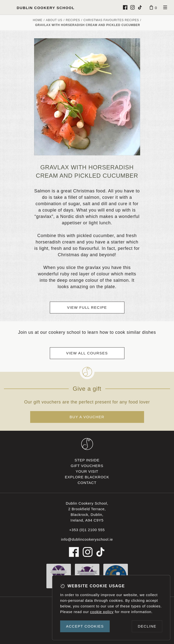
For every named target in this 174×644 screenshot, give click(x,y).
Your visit (87, 471)
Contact (87, 483)
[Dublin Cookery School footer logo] (87, 444)
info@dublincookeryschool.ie (87, 539)
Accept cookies (85, 626)
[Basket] (153, 7)
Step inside (87, 460)
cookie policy (102, 612)
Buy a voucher (87, 417)
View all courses (87, 353)
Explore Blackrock (87, 477)
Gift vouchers (87, 466)
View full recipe (87, 307)
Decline (147, 626)
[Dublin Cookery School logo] (39, 7)
